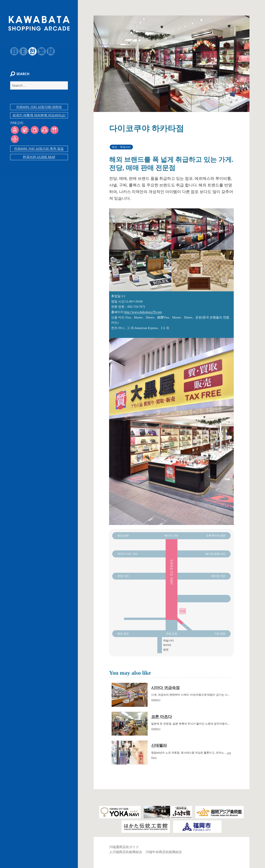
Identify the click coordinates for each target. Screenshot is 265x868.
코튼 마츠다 (161, 717)
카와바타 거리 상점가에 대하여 (39, 109)
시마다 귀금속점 (165, 688)
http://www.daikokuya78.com (143, 312)
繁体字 (39, 51)
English (21, 51)
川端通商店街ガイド (124, 847)
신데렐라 (159, 745)
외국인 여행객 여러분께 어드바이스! (39, 117)
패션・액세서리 (121, 147)
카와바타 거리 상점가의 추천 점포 (39, 142)
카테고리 (14, 125)
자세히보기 (156, 700)
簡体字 (48, 51)
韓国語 (30, 51)
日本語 (12, 51)
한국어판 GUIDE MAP (39, 150)
